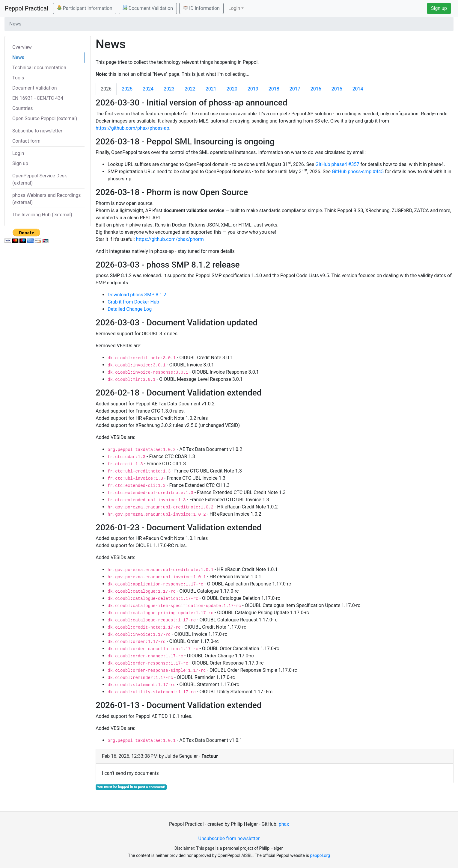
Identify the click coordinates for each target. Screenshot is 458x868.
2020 (232, 89)
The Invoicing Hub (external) (42, 215)
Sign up (439, 8)
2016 (316, 89)
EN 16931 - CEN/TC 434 (38, 98)
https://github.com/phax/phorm (170, 239)
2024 (148, 89)
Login (18, 153)
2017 (295, 89)
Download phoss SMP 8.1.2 (137, 295)
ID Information (201, 8)
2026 (106, 89)
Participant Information (85, 8)
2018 (274, 89)
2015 (337, 89)
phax (284, 824)
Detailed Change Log (130, 309)
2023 (169, 89)
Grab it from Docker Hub (133, 302)
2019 (253, 89)
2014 (358, 89)
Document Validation (148, 8)
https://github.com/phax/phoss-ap (132, 128)
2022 (190, 89)
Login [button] (234, 8)
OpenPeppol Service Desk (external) (40, 179)
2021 (211, 89)
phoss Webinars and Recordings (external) (47, 199)
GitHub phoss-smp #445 (358, 172)
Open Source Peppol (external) (45, 118)
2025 (127, 89)
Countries (22, 108)
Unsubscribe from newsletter (229, 838)
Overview (22, 47)
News (18, 57)
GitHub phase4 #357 (337, 164)
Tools (18, 78)
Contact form (26, 141)
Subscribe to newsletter (37, 131)
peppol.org (320, 855)
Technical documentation (39, 68)
